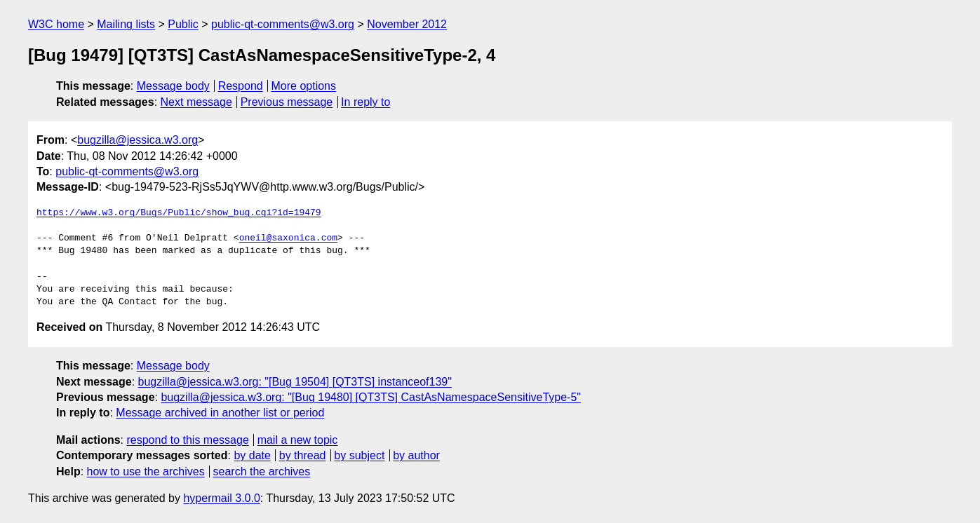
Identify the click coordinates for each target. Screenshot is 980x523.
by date (252, 455)
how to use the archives (146, 471)
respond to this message (187, 440)
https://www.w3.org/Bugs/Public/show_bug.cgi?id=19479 (179, 213)
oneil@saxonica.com (288, 238)
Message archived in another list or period (220, 413)
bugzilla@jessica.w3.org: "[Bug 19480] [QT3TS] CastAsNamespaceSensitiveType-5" (371, 397)
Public (183, 24)
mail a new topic (298, 440)
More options (304, 86)
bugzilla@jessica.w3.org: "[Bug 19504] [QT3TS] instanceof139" (295, 382)
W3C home (56, 24)
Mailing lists (126, 24)
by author (416, 455)
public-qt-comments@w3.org (283, 24)
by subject (359, 455)
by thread (303, 455)
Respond (241, 86)
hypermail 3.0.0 (221, 498)
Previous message (287, 102)
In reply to (365, 102)
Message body (173, 86)
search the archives (262, 471)
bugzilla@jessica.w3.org (137, 140)
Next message (196, 102)
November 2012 (407, 24)
